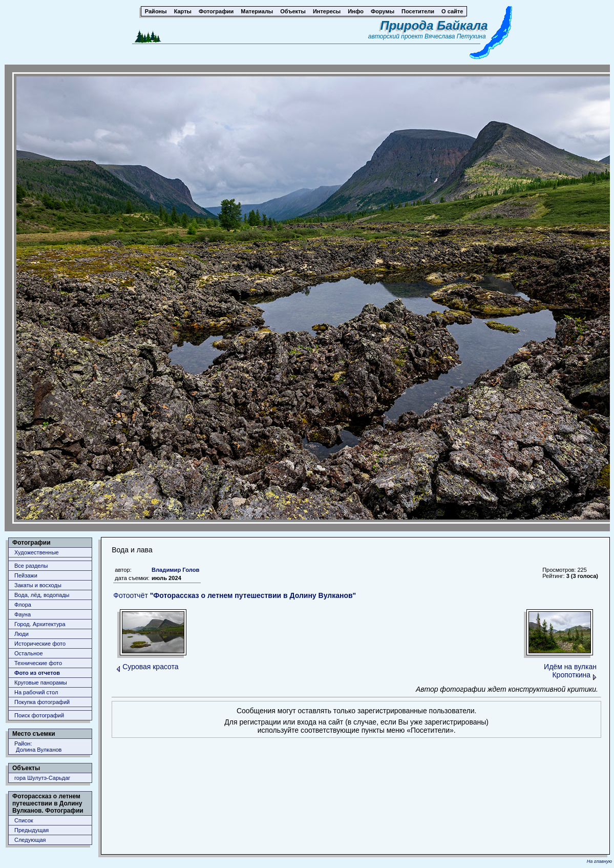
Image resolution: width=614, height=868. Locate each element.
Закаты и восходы (38, 585)
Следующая (30, 840)
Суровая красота (150, 667)
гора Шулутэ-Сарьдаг (42, 778)
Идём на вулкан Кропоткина (570, 671)
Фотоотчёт (235, 595)
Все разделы (31, 566)
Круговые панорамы (41, 683)
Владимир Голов (176, 570)
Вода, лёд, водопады (42, 595)
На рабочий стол (36, 692)
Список (24, 820)
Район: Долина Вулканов (38, 747)
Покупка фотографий (42, 702)
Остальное (29, 653)
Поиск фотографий (39, 715)
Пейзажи (26, 575)
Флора (23, 605)
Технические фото (38, 663)
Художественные (37, 552)
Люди (22, 634)
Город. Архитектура (40, 624)
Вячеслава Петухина (455, 36)
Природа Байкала (434, 25)
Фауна (23, 614)
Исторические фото (40, 644)
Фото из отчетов (37, 673)
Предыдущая (31, 830)
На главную (599, 861)
